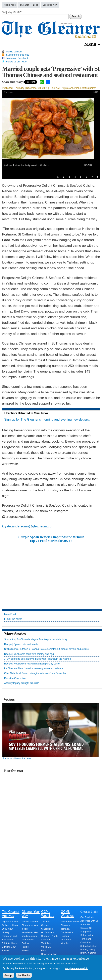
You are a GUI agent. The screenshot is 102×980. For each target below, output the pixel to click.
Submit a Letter (88, 946)
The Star (46, 922)
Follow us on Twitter (17, 62)
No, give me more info (76, 968)
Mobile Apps (10, 5)
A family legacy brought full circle (22, 683)
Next (96, 92)
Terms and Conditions (86, 941)
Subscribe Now (50, 5)
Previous (8, 92)
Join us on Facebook (17, 58)
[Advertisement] (51, 573)
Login (36, 5)
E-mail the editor (13, 619)
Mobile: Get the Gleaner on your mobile (30, 925)
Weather (65, 943)
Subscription (87, 935)
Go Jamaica (47, 932)
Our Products (87, 917)
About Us (85, 924)
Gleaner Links (89, 912)
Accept (8, 975)
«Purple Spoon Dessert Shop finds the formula (51, 537)
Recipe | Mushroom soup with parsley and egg (29, 654)
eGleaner (24, 5)
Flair (44, 950)
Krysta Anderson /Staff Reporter (79, 88)
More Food (10, 614)
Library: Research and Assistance (9, 936)
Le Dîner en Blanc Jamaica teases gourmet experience (34, 669)
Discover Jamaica (65, 927)
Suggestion (86, 932)
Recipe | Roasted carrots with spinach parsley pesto (32, 664)
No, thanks (24, 975)
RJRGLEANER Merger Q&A (88, 955)
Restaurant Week (70, 922)
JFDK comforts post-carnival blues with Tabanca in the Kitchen (38, 659)
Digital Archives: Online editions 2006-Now (11, 925)
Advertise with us (89, 921)
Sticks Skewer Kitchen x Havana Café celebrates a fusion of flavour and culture (46, 649)
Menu (90, 44)
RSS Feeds (28, 940)
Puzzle (25, 947)
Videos (25, 950)
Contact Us (86, 928)
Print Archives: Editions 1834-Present (10, 947)
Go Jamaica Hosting (67, 934)
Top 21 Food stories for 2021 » (51, 541)
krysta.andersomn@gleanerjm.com (28, 526)
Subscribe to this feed (18, 55)
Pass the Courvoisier (15, 678)
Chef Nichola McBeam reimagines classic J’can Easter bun (36, 673)
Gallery (25, 943)
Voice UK (46, 947)
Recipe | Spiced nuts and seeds (21, 644)
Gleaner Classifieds (47, 927)
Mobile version (14, 52)
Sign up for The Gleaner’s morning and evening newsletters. (47, 419)
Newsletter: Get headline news (30, 934)
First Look (66, 940)
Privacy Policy (88, 950)
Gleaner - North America (49, 938)
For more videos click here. (17, 759)
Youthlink (46, 943)
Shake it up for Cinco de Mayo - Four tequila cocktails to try (36, 640)
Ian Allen (88, 165)
